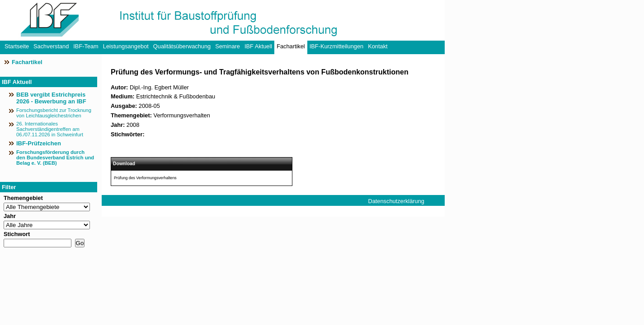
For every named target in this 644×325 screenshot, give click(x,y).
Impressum (382, 212)
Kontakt (378, 46)
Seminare (228, 46)
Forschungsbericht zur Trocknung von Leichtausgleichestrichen (54, 113)
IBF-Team (86, 46)
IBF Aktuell (258, 46)
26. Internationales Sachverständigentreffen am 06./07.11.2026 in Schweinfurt (50, 129)
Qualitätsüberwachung (182, 46)
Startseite (17, 46)
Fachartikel (291, 46)
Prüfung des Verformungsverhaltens (145, 178)
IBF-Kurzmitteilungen (336, 46)
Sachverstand (51, 46)
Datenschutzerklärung (396, 201)
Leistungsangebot (126, 46)
